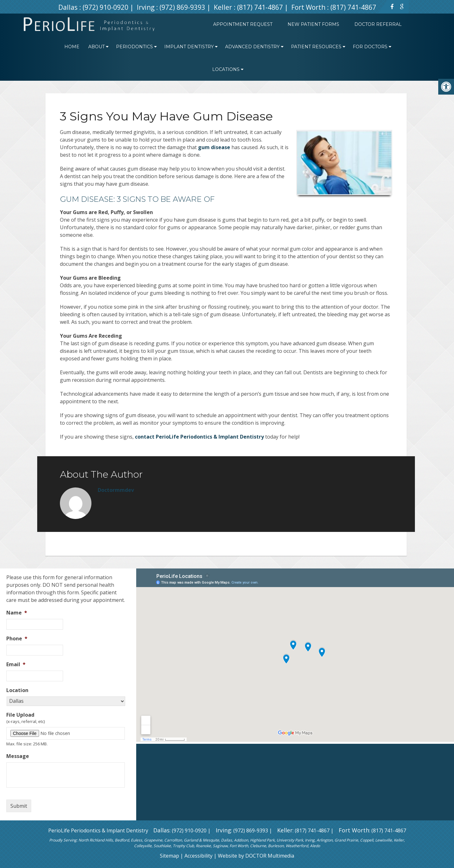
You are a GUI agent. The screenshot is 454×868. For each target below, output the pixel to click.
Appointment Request (243, 24)
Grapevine (153, 840)
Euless (137, 840)
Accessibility (198, 856)
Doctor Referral (378, 24)
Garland (191, 840)
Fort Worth (309, 7)
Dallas (69, 7)
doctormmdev (116, 490)
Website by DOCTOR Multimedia (256, 856)
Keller (224, 7)
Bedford (122, 840)
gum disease (214, 147)
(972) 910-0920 (105, 7)
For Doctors (370, 47)
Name (17, 613)
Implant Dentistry (189, 47)
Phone (17, 639)
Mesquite (211, 840)
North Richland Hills (96, 840)
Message (18, 756)
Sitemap (169, 856)
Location (17, 690)
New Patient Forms (313, 24)
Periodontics (134, 47)
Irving (146, 7)
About (96, 47)
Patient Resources (316, 47)
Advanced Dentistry (252, 47)
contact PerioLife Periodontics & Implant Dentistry (199, 437)
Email (16, 664)
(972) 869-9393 (182, 7)
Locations (226, 69)
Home (72, 47)
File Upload (20, 715)
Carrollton (173, 840)
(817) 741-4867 (260, 7)
